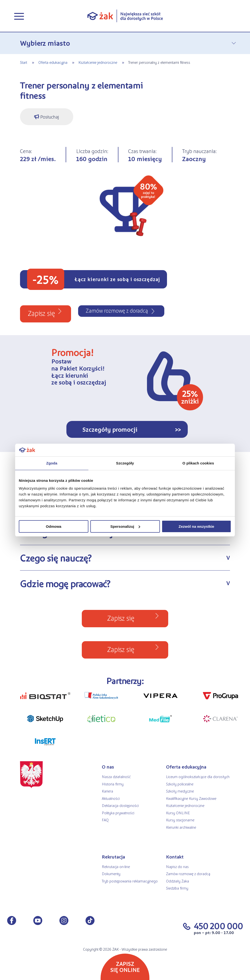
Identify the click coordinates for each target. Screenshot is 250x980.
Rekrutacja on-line (116, 866)
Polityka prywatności (118, 813)
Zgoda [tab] (52, 463)
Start (24, 62)
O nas (108, 767)
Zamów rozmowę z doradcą (188, 874)
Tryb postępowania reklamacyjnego (130, 881)
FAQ (105, 820)
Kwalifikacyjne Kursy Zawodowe (191, 798)
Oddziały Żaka (177, 881)
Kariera (107, 791)
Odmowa (54, 526)
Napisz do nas (177, 866)
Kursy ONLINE (178, 813)
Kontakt (175, 857)
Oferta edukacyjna (53, 62)
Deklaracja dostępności (120, 805)
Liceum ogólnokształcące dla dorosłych (198, 776)
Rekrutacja (113, 857)
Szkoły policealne (180, 784)
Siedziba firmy (177, 888)
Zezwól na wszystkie (197, 526)
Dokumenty (111, 874)
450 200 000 (219, 926)
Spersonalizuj (125, 526)
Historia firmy (113, 784)
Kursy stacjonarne (180, 820)
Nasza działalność (116, 776)
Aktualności (111, 798)
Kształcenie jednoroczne (98, 62)
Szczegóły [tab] (125, 463)
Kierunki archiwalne (181, 827)
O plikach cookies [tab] (198, 463)
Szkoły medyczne (180, 791)
